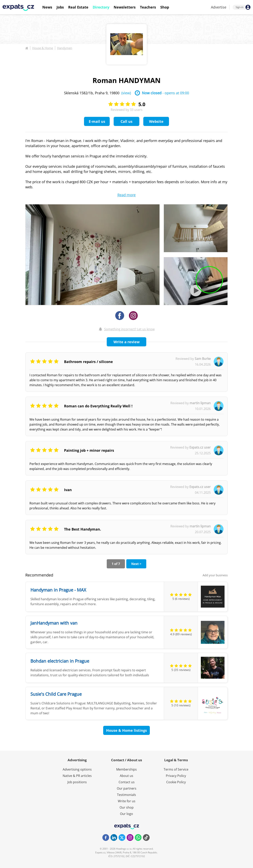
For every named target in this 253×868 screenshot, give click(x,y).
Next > (136, 564)
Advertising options (77, 769)
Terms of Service (176, 769)
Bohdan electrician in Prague (60, 661)
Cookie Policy (176, 782)
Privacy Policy (176, 776)
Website (156, 121)
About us (126, 776)
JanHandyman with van (54, 623)
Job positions (77, 782)
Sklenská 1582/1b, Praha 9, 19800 (97, 93)
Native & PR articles (77, 776)
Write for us (127, 801)
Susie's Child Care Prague (56, 694)
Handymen (65, 48)
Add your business (215, 575)
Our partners (127, 788)
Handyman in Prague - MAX (58, 590)
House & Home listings (126, 730)
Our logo (126, 814)
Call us (126, 121)
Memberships (126, 769)
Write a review (126, 342)
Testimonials (126, 795)
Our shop (127, 807)
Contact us (127, 782)
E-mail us (97, 121)
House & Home (43, 48)
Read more (126, 195)
